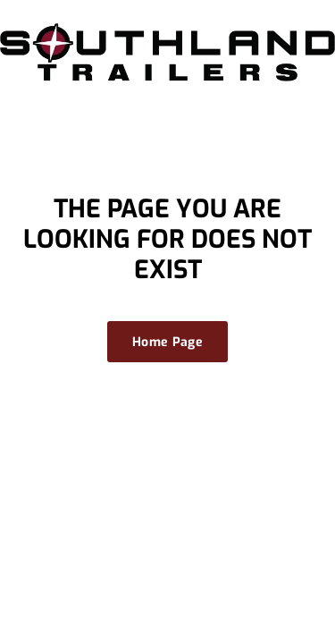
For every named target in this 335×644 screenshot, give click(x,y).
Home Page (167, 342)
